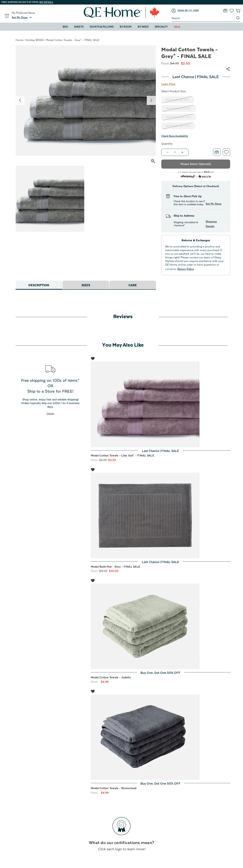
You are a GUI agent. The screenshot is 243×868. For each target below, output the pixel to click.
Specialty (161, 27)
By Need (143, 27)
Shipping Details (211, 224)
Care (133, 285)
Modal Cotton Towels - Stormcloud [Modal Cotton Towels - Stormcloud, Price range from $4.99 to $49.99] (114, 788)
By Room (126, 27)
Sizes (86, 285)
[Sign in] (179, 11)
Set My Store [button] (214, 204)
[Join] (196, 11)
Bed (65, 27)
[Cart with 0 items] (238, 11)
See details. (46, 2)
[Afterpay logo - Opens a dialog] (188, 176)
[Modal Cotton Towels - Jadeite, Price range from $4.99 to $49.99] (161, 626)
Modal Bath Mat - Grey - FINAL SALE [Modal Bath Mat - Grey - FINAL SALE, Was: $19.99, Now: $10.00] (116, 567)
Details (50, 414)
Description (39, 285)
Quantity (167, 144)
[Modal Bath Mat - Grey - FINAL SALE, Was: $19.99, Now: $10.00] (161, 515)
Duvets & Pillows (102, 27)
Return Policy (186, 269)
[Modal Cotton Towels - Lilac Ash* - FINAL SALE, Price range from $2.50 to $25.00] (161, 404)
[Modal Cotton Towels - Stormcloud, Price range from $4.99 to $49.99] (161, 737)
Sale (177, 27)
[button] (22, 17)
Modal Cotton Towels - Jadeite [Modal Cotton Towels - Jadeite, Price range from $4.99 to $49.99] (111, 677)
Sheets (79, 27)
